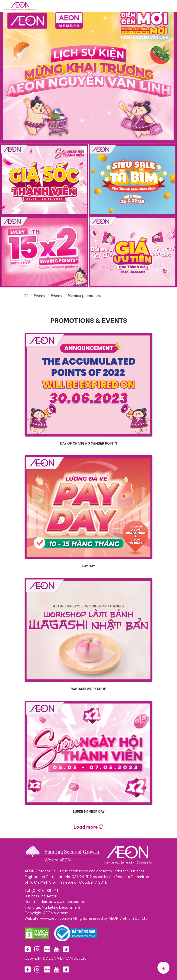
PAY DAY (89, 566)
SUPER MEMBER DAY (89, 812)
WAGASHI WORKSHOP (89, 689)
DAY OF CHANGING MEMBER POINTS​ (89, 443)
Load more (88, 827)
